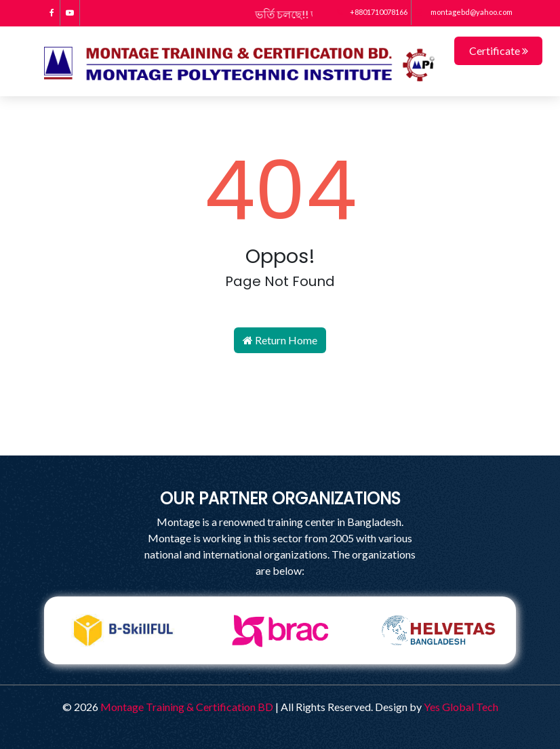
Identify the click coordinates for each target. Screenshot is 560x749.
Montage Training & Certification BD (187, 707)
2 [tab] (270, 674)
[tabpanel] (123, 630)
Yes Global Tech (461, 707)
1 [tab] (249, 674)
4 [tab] (311, 674)
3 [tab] (290, 674)
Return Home (280, 340)
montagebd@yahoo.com (464, 12)
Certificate (499, 50)
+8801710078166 (372, 12)
